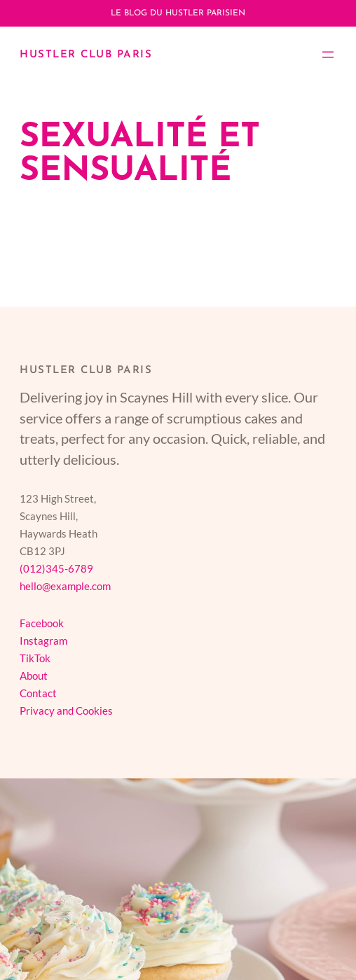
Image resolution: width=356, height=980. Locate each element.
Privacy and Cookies (66, 710)
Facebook (42, 623)
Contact (38, 693)
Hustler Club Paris (86, 55)
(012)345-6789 (56, 568)
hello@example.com (65, 586)
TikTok (35, 658)
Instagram (43, 640)
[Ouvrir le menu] (328, 55)
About (34, 675)
